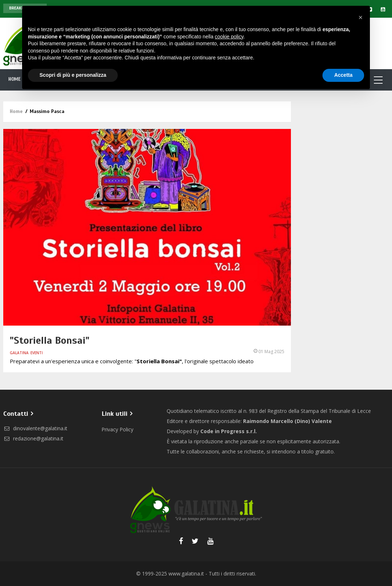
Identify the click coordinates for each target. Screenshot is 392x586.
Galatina (19, 353)
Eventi (37, 353)
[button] (360, 17)
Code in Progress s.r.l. (229, 431)
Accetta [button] (343, 75)
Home (15, 79)
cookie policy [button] (229, 37)
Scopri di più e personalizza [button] (73, 75)
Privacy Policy (117, 429)
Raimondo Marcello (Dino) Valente (287, 421)
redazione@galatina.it (33, 438)
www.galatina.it (186, 574)
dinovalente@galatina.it (35, 428)
